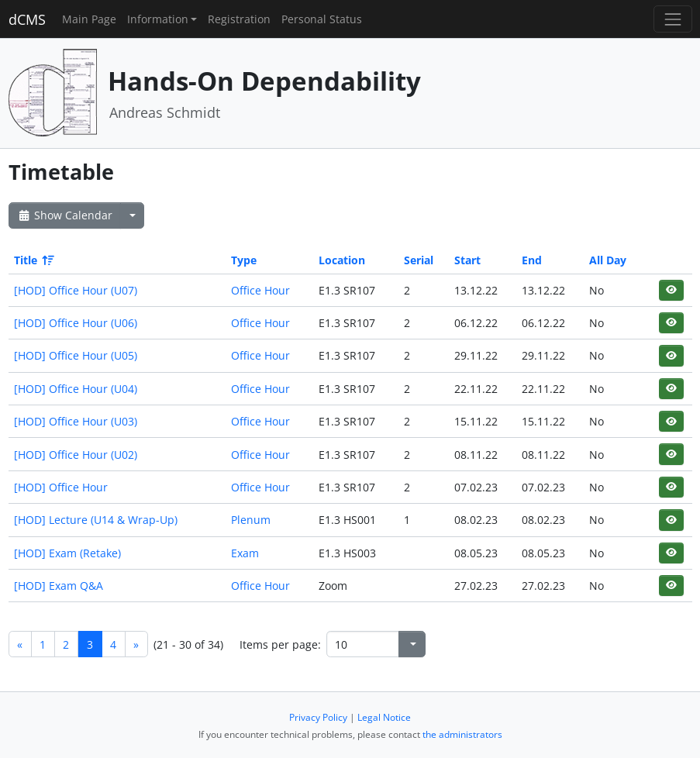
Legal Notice (384, 717)
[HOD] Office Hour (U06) (76, 323)
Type (244, 260)
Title (33, 260)
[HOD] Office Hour (61, 487)
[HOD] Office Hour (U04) (76, 389)
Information (158, 19)
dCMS (27, 19)
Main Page (89, 19)
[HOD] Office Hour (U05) (76, 355)
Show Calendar (65, 215)
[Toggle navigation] (672, 19)
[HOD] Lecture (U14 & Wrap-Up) (96, 520)
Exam (245, 553)
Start (467, 260)
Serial (419, 260)
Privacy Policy (318, 717)
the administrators (462, 734)
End (532, 260)
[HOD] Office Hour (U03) (76, 421)
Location (342, 260)
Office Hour (260, 290)
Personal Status (322, 19)
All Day (608, 260)
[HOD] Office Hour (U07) (76, 290)
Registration (239, 19)
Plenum (251, 520)
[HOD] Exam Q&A (59, 586)
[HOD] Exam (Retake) (67, 553)
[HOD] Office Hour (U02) (76, 455)
